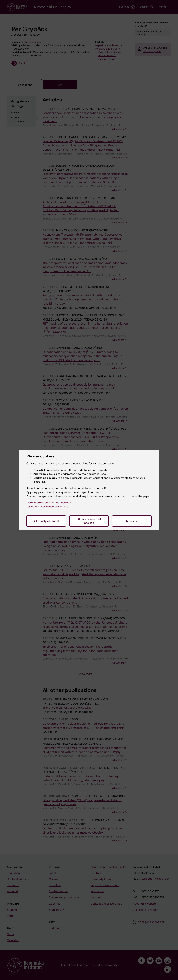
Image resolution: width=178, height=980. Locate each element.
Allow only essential (46, 521)
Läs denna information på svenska (47, 507)
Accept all (132, 521)
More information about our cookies (49, 503)
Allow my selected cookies (89, 521)
